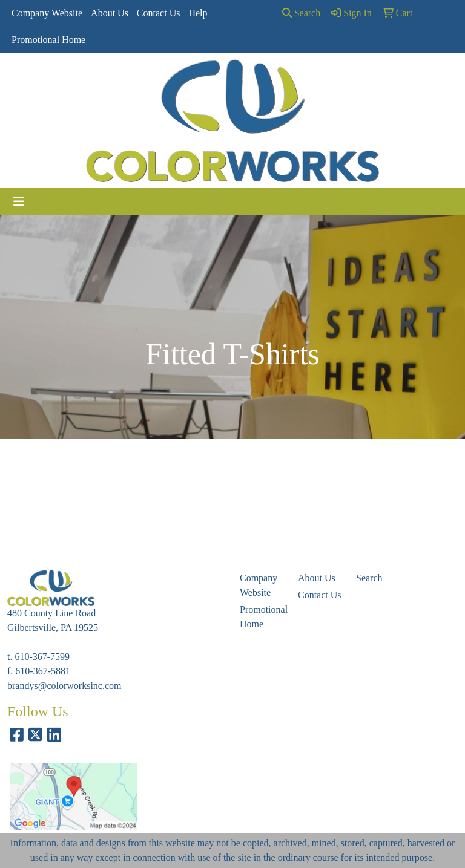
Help (198, 13)
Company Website (47, 13)
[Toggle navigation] (19, 201)
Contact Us (159, 13)
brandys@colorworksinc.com (64, 686)
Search (302, 13)
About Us (110, 13)
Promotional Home (48, 40)
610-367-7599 (42, 657)
